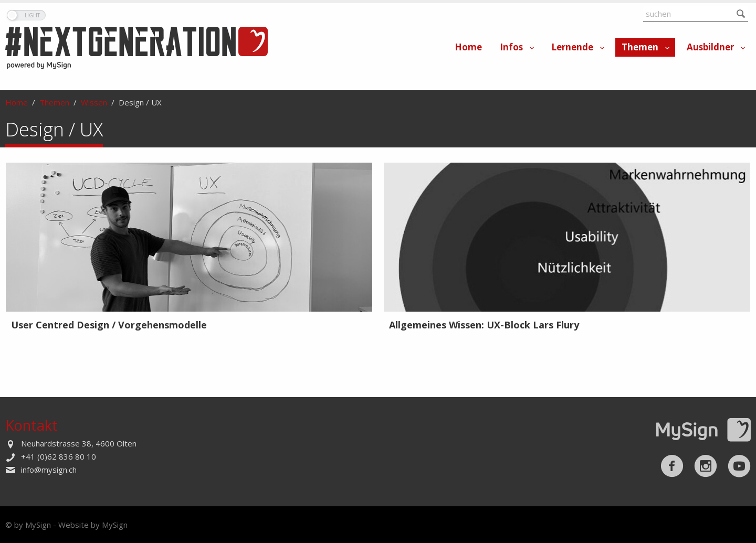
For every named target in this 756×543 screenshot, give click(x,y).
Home (468, 47)
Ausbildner (710, 47)
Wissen (94, 102)
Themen (640, 47)
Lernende (572, 47)
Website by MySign (93, 525)
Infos (511, 47)
